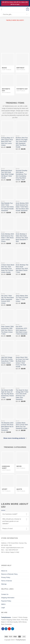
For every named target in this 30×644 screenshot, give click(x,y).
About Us (4, 571)
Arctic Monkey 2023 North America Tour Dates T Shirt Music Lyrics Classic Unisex (8, 238)
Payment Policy (6, 601)
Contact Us (5, 594)
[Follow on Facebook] (3, 629)
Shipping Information (8, 598)
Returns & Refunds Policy (9, 574)
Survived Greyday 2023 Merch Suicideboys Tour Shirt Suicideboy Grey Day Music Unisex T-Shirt (21, 175)
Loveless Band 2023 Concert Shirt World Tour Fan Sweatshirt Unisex (22, 426)
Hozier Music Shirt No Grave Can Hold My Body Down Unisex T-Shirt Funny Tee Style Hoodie (22, 362)
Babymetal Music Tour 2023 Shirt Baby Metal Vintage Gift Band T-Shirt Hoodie (7, 174)
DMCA (3, 604)
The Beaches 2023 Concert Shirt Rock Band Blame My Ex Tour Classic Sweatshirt (7, 427)
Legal (3, 608)
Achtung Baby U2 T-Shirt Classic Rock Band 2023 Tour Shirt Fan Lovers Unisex (8, 141)
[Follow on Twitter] (6, 629)
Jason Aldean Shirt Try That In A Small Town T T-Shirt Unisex (22, 298)
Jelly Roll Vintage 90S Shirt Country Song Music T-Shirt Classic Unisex (7, 360)
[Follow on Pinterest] (9, 629)
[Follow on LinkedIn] (13, 629)
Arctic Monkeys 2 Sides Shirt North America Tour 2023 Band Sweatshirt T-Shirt (22, 238)
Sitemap (4, 584)
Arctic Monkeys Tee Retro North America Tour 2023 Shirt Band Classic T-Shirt (22, 269)
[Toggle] (27, 514)
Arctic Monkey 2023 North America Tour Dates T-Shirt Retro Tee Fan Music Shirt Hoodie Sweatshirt (22, 207)
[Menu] (2, 9)
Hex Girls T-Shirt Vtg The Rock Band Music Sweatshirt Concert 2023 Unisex (7, 299)
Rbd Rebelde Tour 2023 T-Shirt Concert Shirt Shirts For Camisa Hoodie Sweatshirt (7, 207)
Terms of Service (7, 581)
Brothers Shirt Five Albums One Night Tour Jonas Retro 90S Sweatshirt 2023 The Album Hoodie (22, 142)
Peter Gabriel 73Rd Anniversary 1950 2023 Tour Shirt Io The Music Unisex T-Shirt (7, 330)
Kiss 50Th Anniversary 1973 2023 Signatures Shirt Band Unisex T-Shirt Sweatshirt (22, 330)
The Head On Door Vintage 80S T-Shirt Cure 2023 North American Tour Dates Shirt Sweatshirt (22, 395)
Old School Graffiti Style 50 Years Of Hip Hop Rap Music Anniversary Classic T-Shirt (8, 394)
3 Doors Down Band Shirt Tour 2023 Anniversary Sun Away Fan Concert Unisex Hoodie (8, 269)
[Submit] (27, 14)
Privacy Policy (6, 577)
